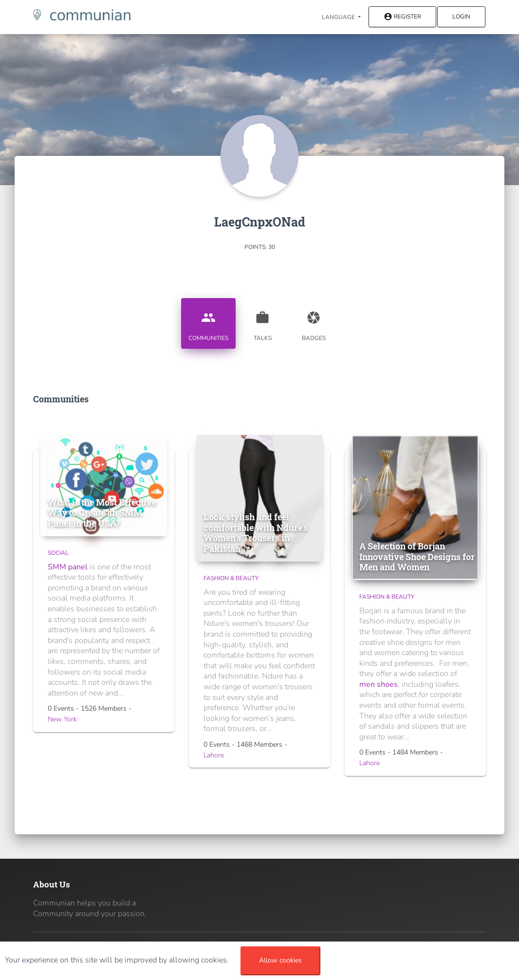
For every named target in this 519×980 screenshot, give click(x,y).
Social (58, 553)
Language (339, 17)
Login (461, 17)
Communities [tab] (208, 322)
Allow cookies (280, 960)
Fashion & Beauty (231, 578)
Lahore (214, 755)
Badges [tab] (314, 322)
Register (402, 17)
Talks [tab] (262, 322)
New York (62, 719)
